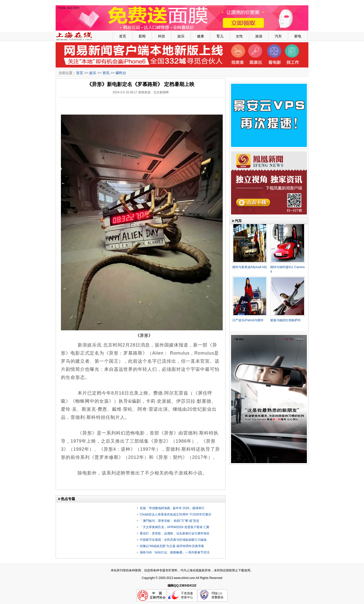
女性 (239, 36)
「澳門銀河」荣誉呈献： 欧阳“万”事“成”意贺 (169, 521)
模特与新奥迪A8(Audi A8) (249, 267)
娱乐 (181, 36)
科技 (162, 36)
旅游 (259, 36)
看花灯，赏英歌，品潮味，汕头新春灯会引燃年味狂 (175, 533)
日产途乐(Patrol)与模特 (248, 320)
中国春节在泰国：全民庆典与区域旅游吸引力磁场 (173, 540)
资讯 (106, 73)
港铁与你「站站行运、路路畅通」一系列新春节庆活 (175, 552)
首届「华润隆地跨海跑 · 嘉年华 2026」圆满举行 (172, 508)
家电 (298, 36)
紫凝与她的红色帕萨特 (285, 320)
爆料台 (121, 73)
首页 (123, 36)
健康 (200, 36)
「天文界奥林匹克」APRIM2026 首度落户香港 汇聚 (175, 527)
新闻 (142, 36)
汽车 (278, 36)
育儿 (220, 36)
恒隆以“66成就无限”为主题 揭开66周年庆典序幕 (172, 546)
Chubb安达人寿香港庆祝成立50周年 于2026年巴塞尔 (176, 514)
